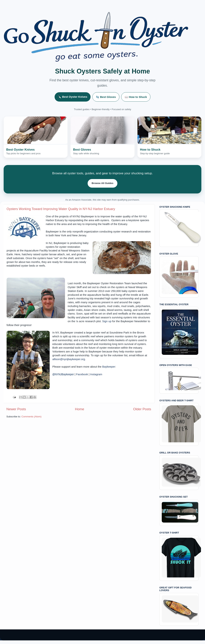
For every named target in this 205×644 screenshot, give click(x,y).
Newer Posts (16, 409)
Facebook (82, 374)
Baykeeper (109, 367)
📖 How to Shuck (136, 97)
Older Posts (142, 409)
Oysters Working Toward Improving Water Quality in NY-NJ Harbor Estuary (61, 209)
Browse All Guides (102, 183)
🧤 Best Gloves (106, 97)
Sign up (107, 321)
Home (80, 409)
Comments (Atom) (32, 417)
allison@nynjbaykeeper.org (69, 359)
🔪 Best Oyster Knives (73, 97)
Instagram (96, 374)
